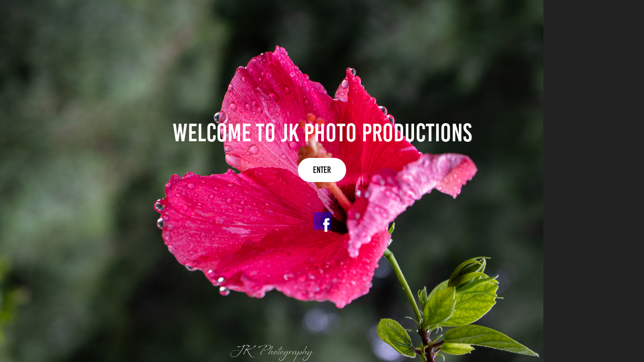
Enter (322, 170)
